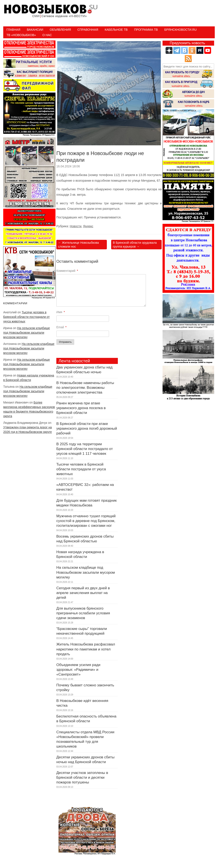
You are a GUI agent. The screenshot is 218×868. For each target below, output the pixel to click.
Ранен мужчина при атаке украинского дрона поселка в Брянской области (81, 408)
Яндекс (88, 226)
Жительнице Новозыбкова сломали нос (78, 245)
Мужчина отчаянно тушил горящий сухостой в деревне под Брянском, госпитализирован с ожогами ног (86, 521)
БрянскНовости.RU (180, 30)
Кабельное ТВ (116, 30)
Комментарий (67, 271)
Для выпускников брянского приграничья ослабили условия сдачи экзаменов (83, 613)
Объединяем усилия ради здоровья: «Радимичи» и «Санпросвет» (78, 670)
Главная (13, 30)
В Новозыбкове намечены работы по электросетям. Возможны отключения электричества (85, 388)
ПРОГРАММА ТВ (146, 30)
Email (61, 327)
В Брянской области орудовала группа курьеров (135, 245)
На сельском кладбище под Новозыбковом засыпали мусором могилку (27, 333)
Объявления (60, 30)
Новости (76, 226)
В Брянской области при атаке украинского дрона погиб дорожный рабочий (87, 428)
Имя (61, 312)
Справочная (88, 30)
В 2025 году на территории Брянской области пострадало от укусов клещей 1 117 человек (85, 449)
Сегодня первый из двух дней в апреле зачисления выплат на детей (83, 593)
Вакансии (35, 30)
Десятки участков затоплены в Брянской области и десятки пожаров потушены (82, 778)
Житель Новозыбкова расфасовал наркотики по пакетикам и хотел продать (86, 649)
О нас (47, 35)
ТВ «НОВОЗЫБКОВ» (21, 35)
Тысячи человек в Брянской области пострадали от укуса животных (26, 317)
